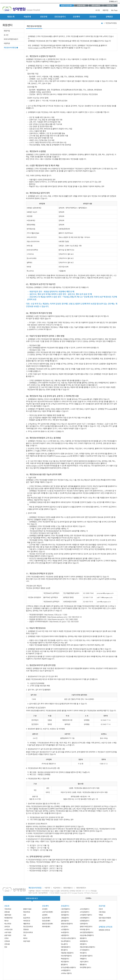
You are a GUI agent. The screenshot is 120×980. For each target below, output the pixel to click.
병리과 (6, 921)
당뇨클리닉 (64, 944)
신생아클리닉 (84, 924)
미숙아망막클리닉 (66, 956)
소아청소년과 (8, 929)
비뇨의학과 (8, 924)
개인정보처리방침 (10, 48)
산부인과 (7, 927)
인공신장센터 (46, 921)
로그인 (98, 10)
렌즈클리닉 (64, 950)
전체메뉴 (88, 898)
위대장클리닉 (84, 941)
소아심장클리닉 (85, 912)
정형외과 (26, 929)
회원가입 (105, 10)
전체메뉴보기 (113, 1)
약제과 (101, 915)
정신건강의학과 (28, 927)
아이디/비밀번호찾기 (11, 39)
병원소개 (11, 17)
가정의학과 (8, 909)
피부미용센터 (46, 927)
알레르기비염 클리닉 (86, 927)
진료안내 (44, 17)
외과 (25, 915)
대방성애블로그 (68, 888)
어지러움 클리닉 (85, 929)
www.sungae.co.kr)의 (35, 466)
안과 (6, 947)
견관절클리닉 (65, 915)
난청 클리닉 (65, 927)
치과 (25, 935)
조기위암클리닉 (85, 950)
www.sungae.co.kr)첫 (64, 456)
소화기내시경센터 (47, 912)
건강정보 (93, 17)
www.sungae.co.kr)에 (37, 48)
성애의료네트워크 (32, 898)
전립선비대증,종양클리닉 (87, 947)
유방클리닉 (83, 944)
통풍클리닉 (83, 965)
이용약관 (7, 43)
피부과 (25, 938)
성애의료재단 (81, 5)
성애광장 (109, 17)
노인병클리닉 (65, 929)
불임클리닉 (64, 965)
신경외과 (7, 941)
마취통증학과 (8, 918)
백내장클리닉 (65, 959)
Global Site (110, 5)
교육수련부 (102, 921)
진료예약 (76, 17)
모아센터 (45, 909)
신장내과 (7, 944)
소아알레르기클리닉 (86, 915)
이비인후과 (27, 921)
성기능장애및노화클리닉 (68, 967)
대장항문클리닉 (66, 947)
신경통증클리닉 (85, 921)
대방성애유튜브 (81, 888)
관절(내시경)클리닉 (67, 924)
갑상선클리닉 (65, 912)
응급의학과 (27, 918)
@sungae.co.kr (107, 597)
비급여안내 (57, 888)
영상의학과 (27, 912)
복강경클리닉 (65, 962)
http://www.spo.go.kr (56, 619)
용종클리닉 (83, 938)
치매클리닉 (83, 959)
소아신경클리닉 (85, 909)
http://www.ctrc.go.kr (58, 622)
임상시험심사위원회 (105, 918)
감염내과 (7, 912)
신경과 (6, 938)
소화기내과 (8, 932)
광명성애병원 (96, 5)
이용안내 (27, 17)
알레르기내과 (27, 909)
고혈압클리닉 (65, 918)
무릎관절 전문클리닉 (67, 953)
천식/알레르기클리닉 (86, 956)
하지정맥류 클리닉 (85, 967)
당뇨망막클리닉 (66, 941)
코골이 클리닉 (84, 962)
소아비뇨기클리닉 (66, 973)
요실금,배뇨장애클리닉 (87, 935)
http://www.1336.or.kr (53, 615)
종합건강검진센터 (67, 5)
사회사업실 (102, 912)
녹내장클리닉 (65, 932)
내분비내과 (8, 915)
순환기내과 (8, 935)
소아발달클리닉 (66, 970)
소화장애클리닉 (85, 918)
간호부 (101, 909)
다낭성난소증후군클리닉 (68, 938)
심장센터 (45, 915)
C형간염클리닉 (66, 909)
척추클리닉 (83, 953)
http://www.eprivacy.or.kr (57, 617)
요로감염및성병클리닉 (87, 932)
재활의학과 (27, 924)
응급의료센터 (46, 918)
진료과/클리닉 (60, 17)
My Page (114, 10)
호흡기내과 (27, 941)
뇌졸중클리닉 (65, 935)
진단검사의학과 (28, 932)
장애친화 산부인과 (104, 930)
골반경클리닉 (65, 921)
